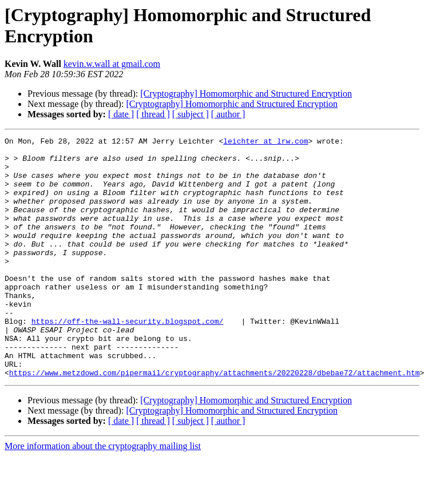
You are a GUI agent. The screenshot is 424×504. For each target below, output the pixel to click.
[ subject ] (191, 114)
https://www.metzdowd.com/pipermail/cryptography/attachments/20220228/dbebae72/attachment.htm (215, 420)
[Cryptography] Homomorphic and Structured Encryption (246, 94)
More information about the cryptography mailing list (103, 494)
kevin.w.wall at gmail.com (112, 64)
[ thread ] (153, 114)
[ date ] (121, 114)
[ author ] (228, 114)
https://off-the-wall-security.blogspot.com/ (127, 359)
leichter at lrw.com (266, 142)
